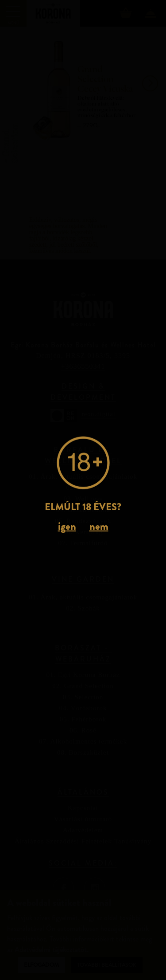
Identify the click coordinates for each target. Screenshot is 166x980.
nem (99, 526)
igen (67, 526)
